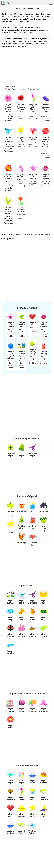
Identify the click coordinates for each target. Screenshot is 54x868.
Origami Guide (11, 3)
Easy (8, 89)
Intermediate (34, 89)
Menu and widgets (51, 4)
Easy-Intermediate (20, 89)
